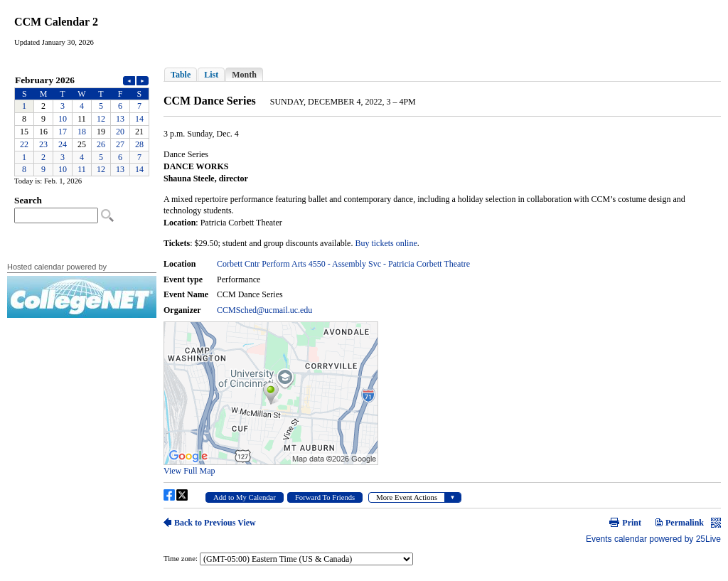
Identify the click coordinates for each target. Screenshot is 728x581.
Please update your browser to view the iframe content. (82, 125)
